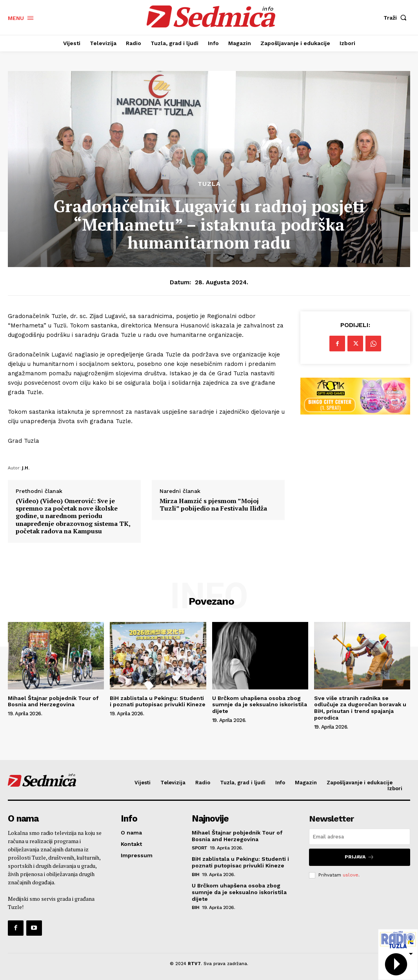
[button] (397, 18)
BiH (196, 874)
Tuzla (209, 184)
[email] (360, 837)
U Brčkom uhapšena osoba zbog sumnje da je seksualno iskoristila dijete (260, 705)
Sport (200, 848)
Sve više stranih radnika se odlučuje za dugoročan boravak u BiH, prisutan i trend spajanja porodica (360, 708)
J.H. (26, 468)
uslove (351, 874)
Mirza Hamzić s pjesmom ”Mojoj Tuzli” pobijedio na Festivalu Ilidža (213, 505)
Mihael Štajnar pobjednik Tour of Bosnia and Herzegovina (53, 701)
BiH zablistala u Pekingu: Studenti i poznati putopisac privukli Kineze (158, 701)
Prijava (360, 857)
